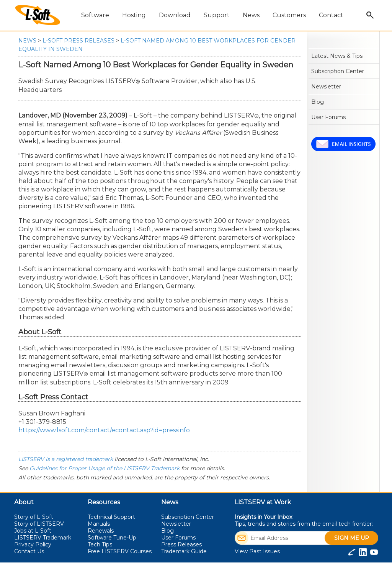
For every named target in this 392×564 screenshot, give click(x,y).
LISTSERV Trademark (43, 538)
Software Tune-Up (112, 538)
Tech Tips (100, 544)
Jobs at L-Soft (33, 531)
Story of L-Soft (34, 517)
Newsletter (326, 87)
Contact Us (29, 551)
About (24, 502)
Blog (318, 102)
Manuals (99, 524)
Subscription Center (338, 71)
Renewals (101, 531)
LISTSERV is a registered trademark (66, 459)
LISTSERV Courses (120, 551)
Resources (104, 502)
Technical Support (111, 517)
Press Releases (181, 544)
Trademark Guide (184, 551)
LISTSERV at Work (263, 502)
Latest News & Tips (337, 56)
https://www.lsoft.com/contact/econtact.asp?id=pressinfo (104, 430)
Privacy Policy (33, 544)
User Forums (328, 117)
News (27, 41)
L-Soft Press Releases (78, 41)
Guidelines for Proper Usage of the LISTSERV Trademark (105, 468)
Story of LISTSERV (39, 524)
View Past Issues (257, 551)
